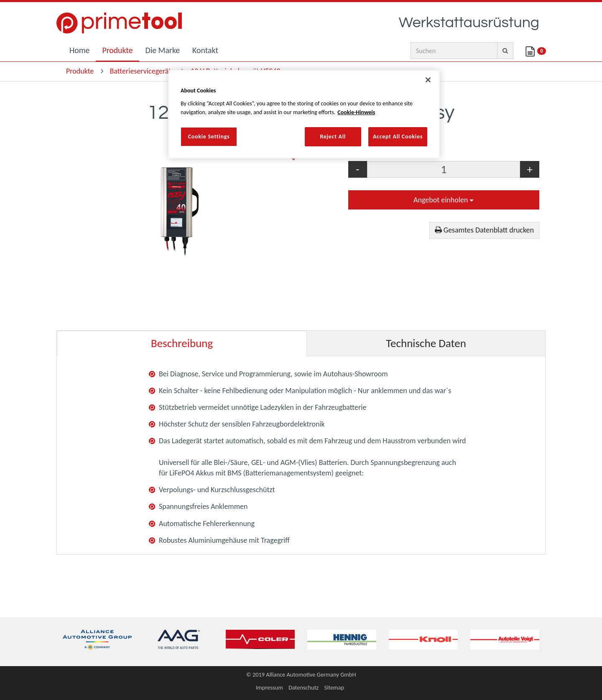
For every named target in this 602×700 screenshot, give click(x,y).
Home (79, 50)
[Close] (428, 80)
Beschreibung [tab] (182, 343)
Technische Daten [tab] (426, 343)
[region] (304, 114)
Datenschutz (304, 687)
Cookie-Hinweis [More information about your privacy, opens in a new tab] (356, 112)
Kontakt (205, 50)
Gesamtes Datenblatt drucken (484, 230)
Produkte (117, 50)
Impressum (269, 687)
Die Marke (163, 50)
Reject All (333, 137)
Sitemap (334, 687)
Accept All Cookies (398, 137)
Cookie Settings (209, 137)
